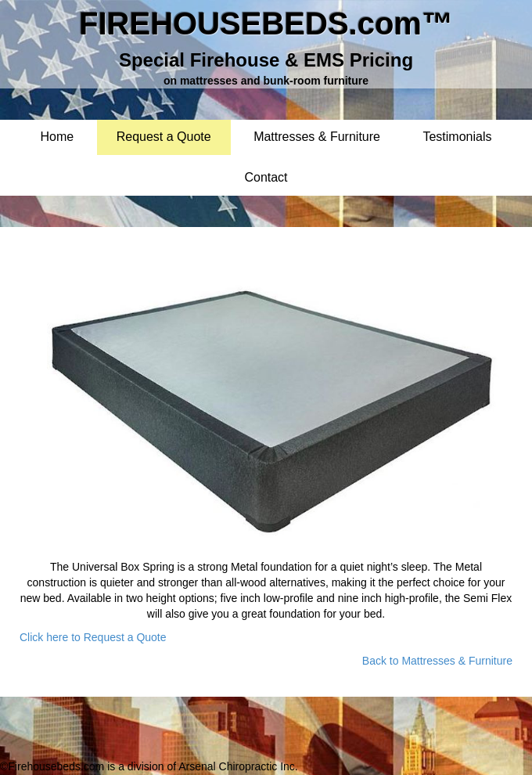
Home (58, 137)
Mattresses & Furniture (317, 137)
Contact (266, 178)
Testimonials (457, 137)
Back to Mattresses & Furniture (437, 661)
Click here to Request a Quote (93, 637)
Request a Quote (164, 137)
